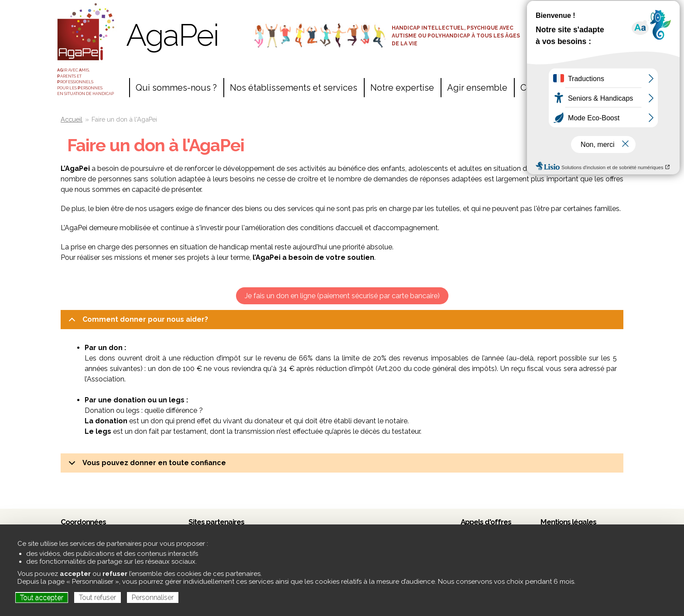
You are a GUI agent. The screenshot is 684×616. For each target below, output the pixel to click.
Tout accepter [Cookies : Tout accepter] (42, 597)
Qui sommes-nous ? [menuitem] (176, 88)
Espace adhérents (577, 27)
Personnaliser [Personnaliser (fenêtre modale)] (153, 597)
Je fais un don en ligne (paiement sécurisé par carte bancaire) (342, 296)
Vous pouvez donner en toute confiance (146, 466)
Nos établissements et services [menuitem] (294, 88)
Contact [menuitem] (536, 88)
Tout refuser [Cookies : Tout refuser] (97, 597)
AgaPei (172, 35)
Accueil (72, 119)
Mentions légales (568, 522)
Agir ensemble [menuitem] (477, 88)
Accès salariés (577, 12)
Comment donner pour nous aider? (137, 322)
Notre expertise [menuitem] (402, 88)
